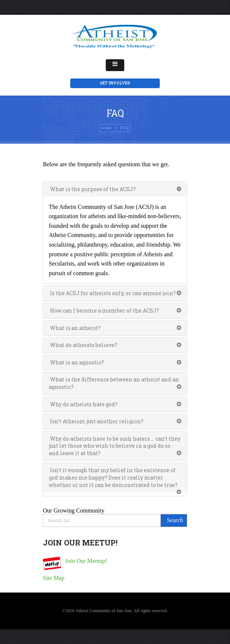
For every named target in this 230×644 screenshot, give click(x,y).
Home (107, 128)
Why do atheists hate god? (83, 404)
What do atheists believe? (83, 345)
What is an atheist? (75, 328)
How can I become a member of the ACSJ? (104, 311)
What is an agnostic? (76, 362)
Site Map (54, 578)
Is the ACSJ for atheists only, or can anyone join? (112, 293)
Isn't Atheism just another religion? (96, 421)
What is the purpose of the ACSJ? (92, 189)
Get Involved (115, 83)
